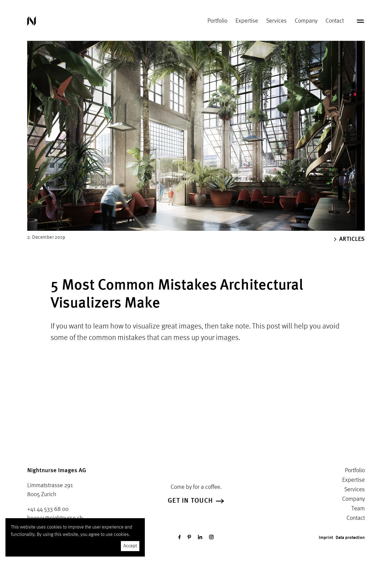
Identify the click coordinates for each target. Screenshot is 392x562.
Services (276, 21)
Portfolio (217, 21)
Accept (130, 546)
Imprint (326, 538)
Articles (349, 239)
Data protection (350, 538)
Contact (335, 21)
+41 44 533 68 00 (48, 509)
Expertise (247, 21)
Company (306, 21)
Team (358, 509)
